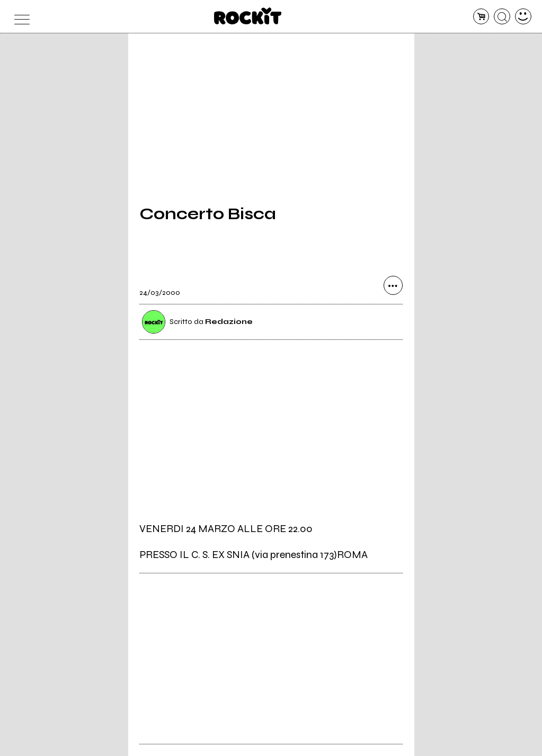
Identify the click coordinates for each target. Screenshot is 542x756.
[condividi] (393, 285)
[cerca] (502, 17)
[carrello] (481, 17)
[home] (248, 16)
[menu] (19, 17)
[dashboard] (523, 17)
